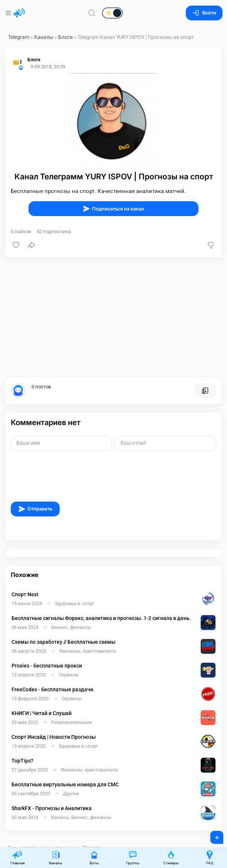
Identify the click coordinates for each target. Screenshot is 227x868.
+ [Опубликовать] (212, 835)
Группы (133, 857)
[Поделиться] (32, 245)
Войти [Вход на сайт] (204, 13)
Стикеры (171, 857)
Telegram (19, 37)
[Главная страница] (19, 13)
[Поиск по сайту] (92, 13)
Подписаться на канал (113, 209)
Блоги (65, 37)
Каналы (44, 37)
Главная (17, 857)
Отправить (35, 509)
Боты (94, 857)
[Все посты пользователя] (205, 391)
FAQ (210, 857)
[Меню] (9, 13)
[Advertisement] (113, 317)
